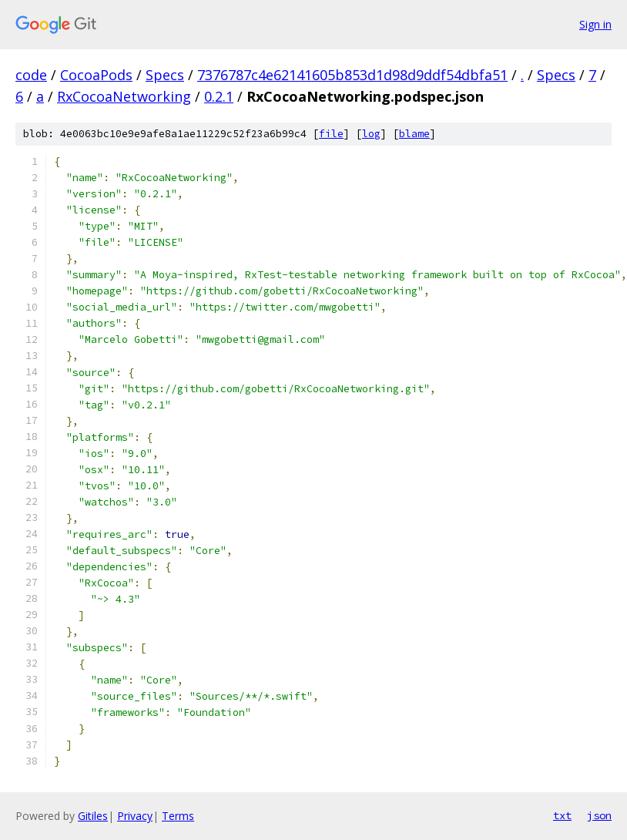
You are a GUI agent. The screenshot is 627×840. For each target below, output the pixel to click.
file (331, 134)
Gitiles (93, 816)
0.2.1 (219, 96)
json (599, 815)
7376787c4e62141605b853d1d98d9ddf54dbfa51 (352, 75)
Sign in (595, 24)
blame (414, 134)
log (371, 134)
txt (562, 815)
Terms (178, 816)
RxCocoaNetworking (124, 96)
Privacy (135, 816)
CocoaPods (96, 75)
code (31, 75)
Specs (165, 75)
